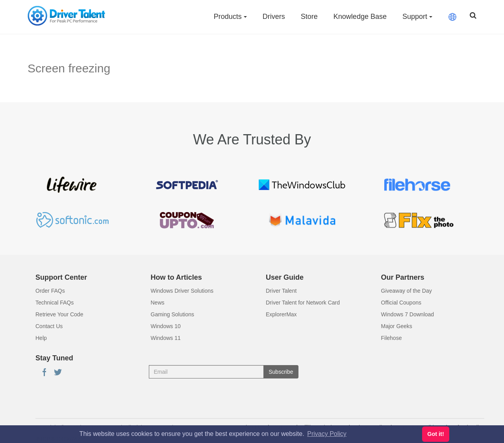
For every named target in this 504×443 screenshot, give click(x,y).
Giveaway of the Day (407, 291)
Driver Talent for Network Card (303, 303)
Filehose (392, 338)
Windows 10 (166, 326)
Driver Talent (281, 291)
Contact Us (49, 326)
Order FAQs (50, 291)
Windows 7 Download (408, 314)
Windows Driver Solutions (182, 291)
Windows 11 (166, 338)
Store (309, 17)
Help (41, 338)
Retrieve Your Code (59, 314)
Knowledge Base (360, 17)
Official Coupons (401, 303)
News (158, 303)
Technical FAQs (55, 303)
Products (230, 17)
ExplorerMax (281, 314)
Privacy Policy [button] (327, 434)
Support (417, 17)
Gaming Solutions (173, 314)
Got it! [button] (435, 434)
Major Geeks (397, 326)
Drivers (274, 17)
